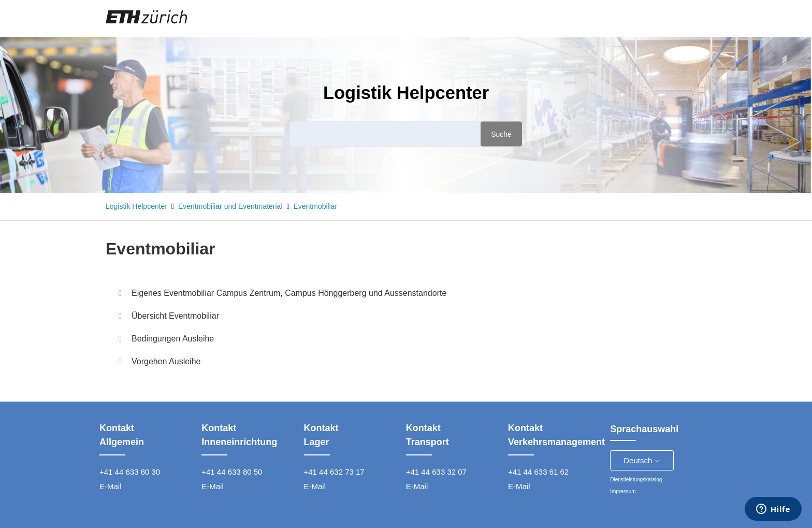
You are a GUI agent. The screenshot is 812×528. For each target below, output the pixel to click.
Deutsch (642, 460)
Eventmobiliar (315, 206)
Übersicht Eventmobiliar (175, 316)
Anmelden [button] (685, 18)
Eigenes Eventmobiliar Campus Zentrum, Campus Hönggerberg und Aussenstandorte (289, 293)
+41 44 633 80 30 (130, 472)
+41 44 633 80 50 (232, 472)
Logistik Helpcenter (136, 206)
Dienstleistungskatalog (636, 480)
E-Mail (111, 486)
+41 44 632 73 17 (334, 472)
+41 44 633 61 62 (538, 472)
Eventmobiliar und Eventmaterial (230, 206)
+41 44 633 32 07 (436, 472)
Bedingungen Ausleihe (173, 339)
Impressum (623, 491)
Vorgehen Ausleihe (166, 361)
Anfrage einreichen (626, 18)
